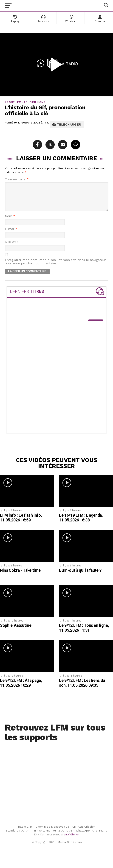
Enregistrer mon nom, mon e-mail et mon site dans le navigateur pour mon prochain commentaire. (55, 267)
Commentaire (17, 179)
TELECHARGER (67, 125)
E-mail (11, 234)
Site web (12, 247)
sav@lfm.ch (72, 840)
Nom (10, 222)
